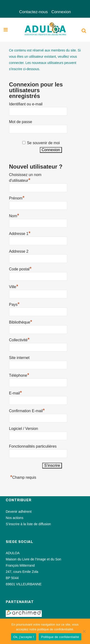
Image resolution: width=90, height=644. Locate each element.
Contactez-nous (33, 12)
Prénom (17, 198)
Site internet (19, 358)
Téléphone (19, 375)
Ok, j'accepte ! (24, 637)
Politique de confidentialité (60, 637)
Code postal (20, 268)
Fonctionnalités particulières (33, 446)
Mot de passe (21, 122)
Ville (14, 286)
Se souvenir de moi (43, 143)
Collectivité (19, 339)
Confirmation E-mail (27, 410)
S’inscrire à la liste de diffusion (28, 524)
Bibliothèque (21, 322)
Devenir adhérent (19, 512)
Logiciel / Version (24, 429)
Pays (14, 304)
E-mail (16, 393)
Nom (14, 215)
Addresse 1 (20, 233)
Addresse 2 (19, 251)
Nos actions (15, 518)
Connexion (61, 12)
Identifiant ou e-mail (26, 104)
